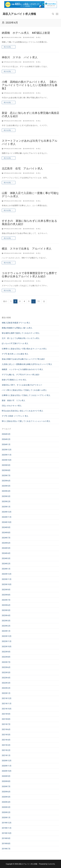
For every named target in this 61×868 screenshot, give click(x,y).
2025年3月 (6, 496)
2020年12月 (7, 761)
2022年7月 (6, 662)
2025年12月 (7, 450)
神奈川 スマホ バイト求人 (20, 57)
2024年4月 (6, 553)
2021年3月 (6, 745)
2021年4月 (6, 740)
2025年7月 (6, 476)
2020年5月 (6, 797)
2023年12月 (7, 574)
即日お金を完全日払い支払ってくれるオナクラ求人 (22, 411)
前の (5, 301)
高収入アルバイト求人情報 (19, 14)
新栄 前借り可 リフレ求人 (13, 400)
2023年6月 (6, 605)
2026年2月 (6, 439)
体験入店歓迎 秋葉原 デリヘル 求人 (16, 323)
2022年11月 (7, 641)
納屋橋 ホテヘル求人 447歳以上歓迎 (26, 33)
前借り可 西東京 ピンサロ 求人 (14, 380)
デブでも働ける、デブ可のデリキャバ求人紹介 (21, 375)
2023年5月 (6, 610)
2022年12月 (7, 636)
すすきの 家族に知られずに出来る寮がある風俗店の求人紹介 (29, 222)
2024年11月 (7, 517)
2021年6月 (6, 729)
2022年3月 (6, 683)
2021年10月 (7, 709)
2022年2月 (6, 688)
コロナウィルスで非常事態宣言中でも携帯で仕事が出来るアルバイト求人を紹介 (29, 275)
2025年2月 (6, 502)
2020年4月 (6, 802)
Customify (51, 864)
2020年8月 (6, 781)
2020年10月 (7, 771)
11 (39, 301)
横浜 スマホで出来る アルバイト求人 (27, 249)
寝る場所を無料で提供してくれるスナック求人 (21, 333)
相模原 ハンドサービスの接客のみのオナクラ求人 (22, 369)
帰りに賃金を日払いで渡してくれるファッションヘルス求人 (26, 421)
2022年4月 (6, 678)
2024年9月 (6, 527)
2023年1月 (6, 631)
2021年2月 (6, 750)
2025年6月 (6, 481)
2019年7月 (6, 849)
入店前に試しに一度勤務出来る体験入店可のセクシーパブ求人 (27, 364)
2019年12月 (7, 823)
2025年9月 (6, 465)
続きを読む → (9, 47)
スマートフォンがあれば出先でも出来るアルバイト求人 (30, 142)
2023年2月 (6, 626)
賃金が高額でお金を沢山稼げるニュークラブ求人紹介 (23, 359)
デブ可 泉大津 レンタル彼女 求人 (15, 354)
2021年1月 (6, 755)
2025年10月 (7, 460)
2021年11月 (7, 704)
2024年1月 (6, 569)
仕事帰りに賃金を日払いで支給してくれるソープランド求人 (26, 395)
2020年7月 (6, 786)
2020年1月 (6, 818)
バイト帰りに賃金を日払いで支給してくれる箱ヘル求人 (24, 390)
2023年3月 (6, 621)
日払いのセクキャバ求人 (12, 406)
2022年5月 (6, 673)
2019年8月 (6, 844)
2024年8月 (6, 533)
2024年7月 (6, 538)
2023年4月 (6, 615)
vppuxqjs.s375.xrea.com (12, 37)
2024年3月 (6, 558)
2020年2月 (6, 812)
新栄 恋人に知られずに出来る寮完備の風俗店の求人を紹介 (30, 115)
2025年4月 (6, 491)
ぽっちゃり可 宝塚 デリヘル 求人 (15, 343)
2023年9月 (6, 590)
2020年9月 (6, 776)
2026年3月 (6, 434)
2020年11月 (7, 766)
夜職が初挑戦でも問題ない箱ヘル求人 (17, 328)
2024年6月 (6, 543)
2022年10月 (7, 647)
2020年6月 (6, 792)
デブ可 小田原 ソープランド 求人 (15, 416)
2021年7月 (6, 724)
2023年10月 (7, 584)
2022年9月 (6, 652)
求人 (38, 37)
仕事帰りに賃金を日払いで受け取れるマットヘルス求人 (24, 349)
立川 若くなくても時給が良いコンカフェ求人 (21, 338)
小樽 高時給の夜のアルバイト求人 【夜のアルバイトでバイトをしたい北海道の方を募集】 (30, 85)
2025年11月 (7, 455)
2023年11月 (7, 579)
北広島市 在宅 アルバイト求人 (22, 169)
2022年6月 (6, 667)
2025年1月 (6, 507)
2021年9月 (6, 714)
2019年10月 (7, 833)
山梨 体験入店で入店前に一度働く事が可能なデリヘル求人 (30, 195)
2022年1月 (6, 693)
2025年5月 (6, 486)
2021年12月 (7, 698)
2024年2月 (6, 564)
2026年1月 (6, 444)
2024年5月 (6, 548)
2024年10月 (7, 522)
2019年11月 (7, 828)
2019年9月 (6, 838)
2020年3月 (6, 807)
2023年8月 (6, 595)
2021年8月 (6, 719)
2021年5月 (6, 735)
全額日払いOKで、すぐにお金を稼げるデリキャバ (22, 385)
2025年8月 (6, 470)
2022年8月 (6, 657)
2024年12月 (7, 512)
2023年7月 (6, 600)
